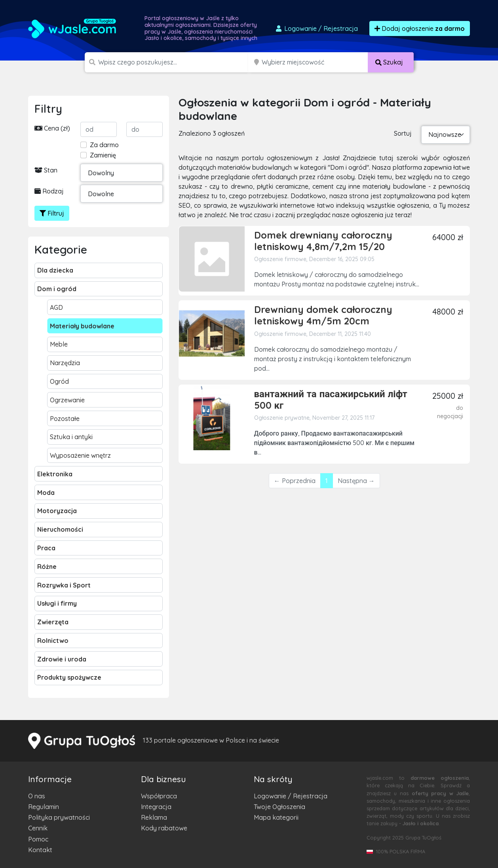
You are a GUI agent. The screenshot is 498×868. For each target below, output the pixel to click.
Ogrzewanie (67, 400)
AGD (56, 307)
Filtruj (52, 213)
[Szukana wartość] (174, 62)
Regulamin (44, 807)
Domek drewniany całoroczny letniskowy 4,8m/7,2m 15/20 (323, 241)
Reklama (154, 817)
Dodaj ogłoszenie (420, 28)
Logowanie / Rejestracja (291, 796)
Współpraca (159, 796)
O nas (37, 796)
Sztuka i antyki (71, 437)
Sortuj (403, 133)
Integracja (156, 807)
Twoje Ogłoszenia (279, 807)
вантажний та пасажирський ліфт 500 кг (331, 399)
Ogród (59, 381)
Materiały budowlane (82, 326)
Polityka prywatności (59, 817)
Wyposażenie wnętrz (80, 455)
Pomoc (38, 839)
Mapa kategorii (276, 817)
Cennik (38, 828)
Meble (59, 344)
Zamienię (103, 155)
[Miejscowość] (315, 62)
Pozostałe (65, 419)
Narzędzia (65, 363)
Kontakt (40, 850)
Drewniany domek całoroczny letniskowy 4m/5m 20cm (323, 315)
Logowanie (316, 28)
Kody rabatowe (164, 828)
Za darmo (104, 145)
